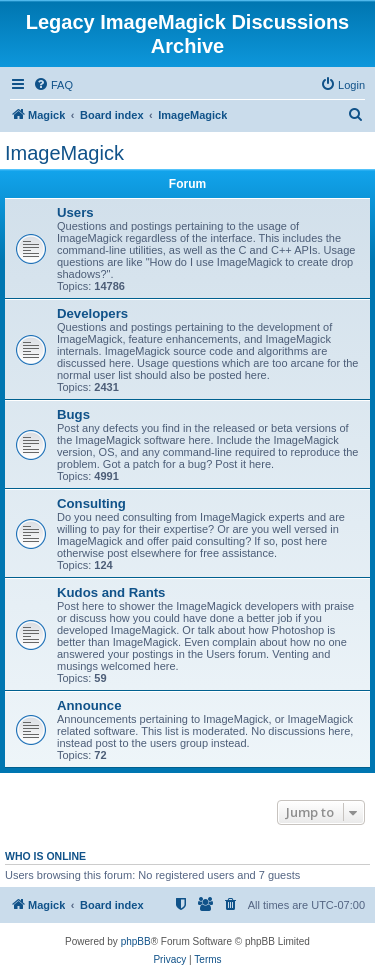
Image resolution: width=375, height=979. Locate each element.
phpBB (136, 941)
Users (75, 212)
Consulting (91, 503)
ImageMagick (64, 153)
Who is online (45, 856)
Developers (92, 313)
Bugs (73, 414)
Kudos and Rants (111, 592)
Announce (89, 705)
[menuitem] (53, 85)
